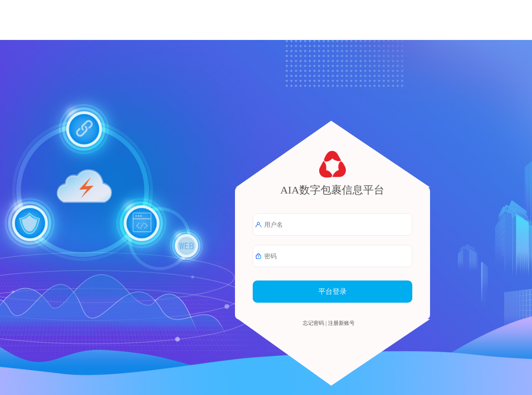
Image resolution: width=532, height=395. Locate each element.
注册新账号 (341, 323)
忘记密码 (313, 323)
